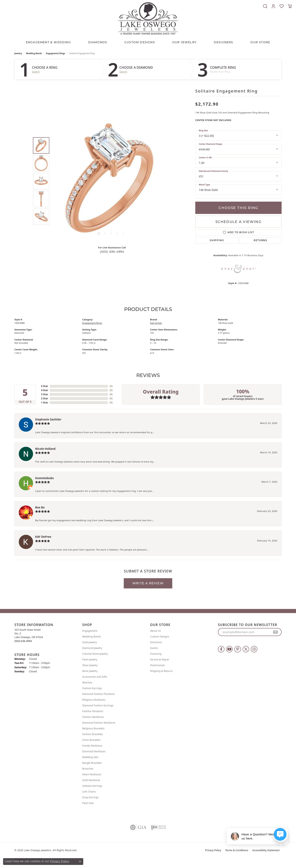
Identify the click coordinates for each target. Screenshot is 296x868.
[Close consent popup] (80, 861)
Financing (156, 654)
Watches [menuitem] (87, 682)
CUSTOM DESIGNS (140, 42)
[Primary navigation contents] (148, 41)
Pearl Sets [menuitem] (88, 803)
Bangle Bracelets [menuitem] (92, 763)
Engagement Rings (55, 53)
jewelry (18, 53)
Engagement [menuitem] (90, 631)
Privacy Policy (213, 850)
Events (154, 648)
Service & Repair (160, 660)
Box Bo (40, 507)
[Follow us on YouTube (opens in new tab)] (229, 649)
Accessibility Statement (266, 850)
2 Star (45, 398)
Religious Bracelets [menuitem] (93, 728)
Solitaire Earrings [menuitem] (92, 786)
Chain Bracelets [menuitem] (91, 740)
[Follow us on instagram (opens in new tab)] (254, 649)
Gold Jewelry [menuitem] (90, 642)
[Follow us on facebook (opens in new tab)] (221, 649)
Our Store (260, 42)
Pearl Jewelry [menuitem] (90, 660)
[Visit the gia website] (138, 827)
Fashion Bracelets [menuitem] (93, 734)
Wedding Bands (34, 53)
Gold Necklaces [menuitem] (91, 780)
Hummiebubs (45, 478)
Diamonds (98, 42)
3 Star (45, 394)
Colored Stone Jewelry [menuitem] (95, 654)
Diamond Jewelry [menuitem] (92, 648)
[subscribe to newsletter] (276, 632)
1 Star (45, 403)
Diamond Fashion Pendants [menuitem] (98, 694)
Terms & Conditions (237, 850)
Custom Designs (160, 637)
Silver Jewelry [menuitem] (90, 665)
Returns (260, 241)
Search (36, 72)
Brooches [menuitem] (88, 769)
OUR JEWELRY (184, 42)
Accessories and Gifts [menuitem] (95, 677)
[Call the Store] (23, 641)
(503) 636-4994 (112, 252)
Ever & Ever (156, 323)
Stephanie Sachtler (48, 419)
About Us (156, 631)
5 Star (45, 386)
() (111, 386)
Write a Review (148, 583)
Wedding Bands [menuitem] (91, 637)
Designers (224, 42)
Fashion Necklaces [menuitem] (93, 717)
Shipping (217, 241)
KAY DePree (43, 537)
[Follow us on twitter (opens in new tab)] (246, 649)
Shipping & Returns (161, 671)
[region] (111, 181)
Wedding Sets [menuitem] (90, 757)
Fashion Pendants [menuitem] (93, 711)
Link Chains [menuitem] (89, 792)
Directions (156, 642)
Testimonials (157, 665)
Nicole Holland (45, 449)
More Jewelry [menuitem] (90, 671)
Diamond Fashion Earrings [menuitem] (98, 705)
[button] (265, 6)
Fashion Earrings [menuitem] (92, 688)
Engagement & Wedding (48, 42)
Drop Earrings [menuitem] (90, 797)
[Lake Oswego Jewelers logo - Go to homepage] (148, 18)
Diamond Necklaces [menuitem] (94, 751)
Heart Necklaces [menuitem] (92, 774)
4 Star (45, 390)
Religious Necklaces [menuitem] (94, 700)
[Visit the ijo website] (158, 827)
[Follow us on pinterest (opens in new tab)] (238, 649)
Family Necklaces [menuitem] (92, 746)
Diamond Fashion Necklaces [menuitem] (99, 723)
